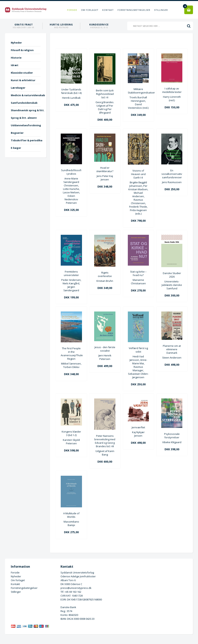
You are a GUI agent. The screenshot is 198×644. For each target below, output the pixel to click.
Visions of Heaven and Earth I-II (138, 174)
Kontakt (108, 10)
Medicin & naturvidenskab (26, 95)
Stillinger (161, 10)
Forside (72, 10)
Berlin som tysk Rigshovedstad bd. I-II (105, 94)
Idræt (15, 65)
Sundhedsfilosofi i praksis (71, 172)
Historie (16, 58)
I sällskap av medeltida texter (172, 90)
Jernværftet (138, 427)
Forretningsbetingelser (134, 10)
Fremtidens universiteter (71, 273)
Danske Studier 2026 (172, 275)
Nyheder (16, 43)
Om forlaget (90, 10)
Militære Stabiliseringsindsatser (138, 91)
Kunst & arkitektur (23, 80)
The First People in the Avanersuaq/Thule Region (71, 354)
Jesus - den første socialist (105, 349)
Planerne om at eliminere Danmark (172, 349)
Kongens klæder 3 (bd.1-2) (71, 433)
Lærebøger (18, 88)
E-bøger (16, 148)
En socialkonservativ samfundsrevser (172, 174)
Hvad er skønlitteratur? (105, 169)
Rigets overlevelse (105, 274)
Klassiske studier (22, 73)
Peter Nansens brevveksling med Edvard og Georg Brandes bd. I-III (105, 441)
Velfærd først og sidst (138, 350)
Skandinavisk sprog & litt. (26, 110)
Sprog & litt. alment (24, 118)
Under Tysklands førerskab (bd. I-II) (71, 91)
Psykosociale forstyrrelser (172, 436)
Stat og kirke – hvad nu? (138, 273)
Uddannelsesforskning (26, 125)
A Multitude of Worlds (71, 515)
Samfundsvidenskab (24, 103)
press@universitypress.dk (76, 588)
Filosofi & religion (22, 50)
